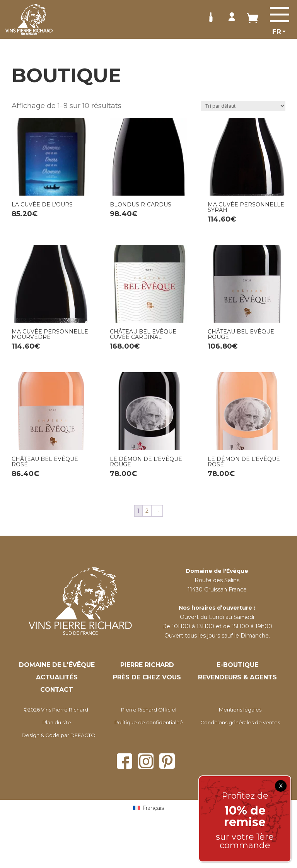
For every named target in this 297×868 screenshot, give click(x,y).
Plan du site (57, 722)
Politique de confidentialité (149, 722)
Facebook (125, 761)
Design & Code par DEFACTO (59, 735)
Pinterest (167, 761)
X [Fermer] (281, 786)
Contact (57, 690)
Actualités (57, 677)
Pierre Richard (147, 665)
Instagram (146, 761)
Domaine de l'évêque (57, 665)
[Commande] (243, 106)
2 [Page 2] (147, 511)
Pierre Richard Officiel (149, 710)
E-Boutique (237, 665)
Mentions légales (240, 710)
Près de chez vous (147, 677)
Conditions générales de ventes (240, 722)
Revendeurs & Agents (237, 677)
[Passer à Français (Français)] (148, 808)
